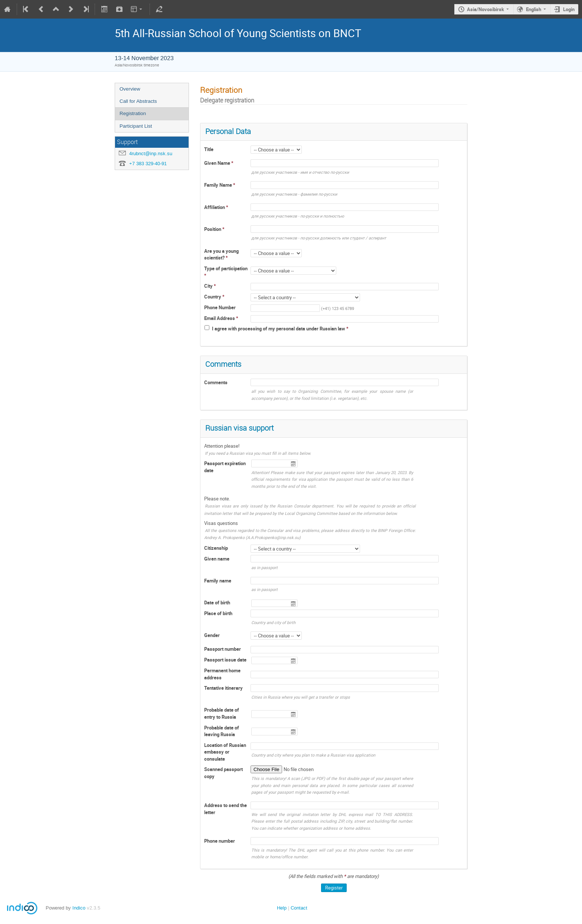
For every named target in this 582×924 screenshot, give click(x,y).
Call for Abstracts (138, 101)
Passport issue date (225, 660)
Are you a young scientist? (221, 254)
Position (213, 229)
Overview (130, 89)
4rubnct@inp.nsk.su (151, 154)
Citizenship (216, 548)
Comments (216, 382)
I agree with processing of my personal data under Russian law (279, 329)
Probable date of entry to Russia (222, 713)
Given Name (218, 163)
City (209, 286)
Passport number (223, 649)
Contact (299, 908)
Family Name (219, 185)
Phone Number (220, 307)
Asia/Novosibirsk (485, 9)
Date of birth (217, 603)
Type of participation (226, 268)
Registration (133, 113)
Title (209, 149)
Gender (212, 635)
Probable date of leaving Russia (222, 731)
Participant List (136, 126)
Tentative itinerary (223, 688)
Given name (217, 559)
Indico (79, 908)
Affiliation (215, 207)
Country (213, 297)
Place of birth (218, 613)
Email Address (220, 318)
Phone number (220, 841)
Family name (218, 581)
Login (569, 9)
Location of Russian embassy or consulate (225, 752)
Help (282, 908)
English (534, 9)
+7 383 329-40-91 (148, 164)
